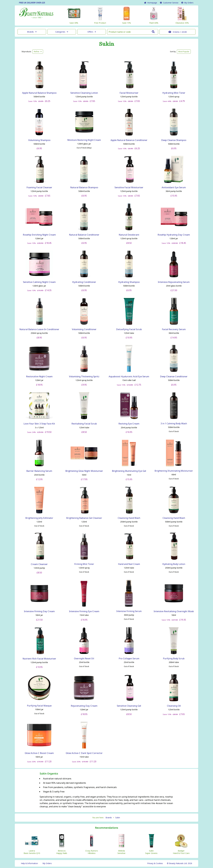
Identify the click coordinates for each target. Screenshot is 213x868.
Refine (38, 51)
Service (169, 3)
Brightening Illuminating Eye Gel (129, 471)
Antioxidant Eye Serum (174, 187)
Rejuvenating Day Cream (84, 706)
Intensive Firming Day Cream (39, 611)
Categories (62, 32)
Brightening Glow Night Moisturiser (84, 471)
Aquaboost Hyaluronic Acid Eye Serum (129, 376)
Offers (92, 32)
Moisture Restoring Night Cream (84, 140)
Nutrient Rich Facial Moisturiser (39, 659)
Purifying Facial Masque (39, 706)
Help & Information (29, 863)
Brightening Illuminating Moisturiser (174, 471)
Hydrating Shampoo (129, 282)
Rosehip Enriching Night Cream (39, 235)
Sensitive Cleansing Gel (129, 706)
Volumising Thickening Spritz (84, 376)
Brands (32, 32)
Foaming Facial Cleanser (39, 187)
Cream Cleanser (39, 564)
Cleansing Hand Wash (129, 518)
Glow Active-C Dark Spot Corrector (84, 753)
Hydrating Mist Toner (174, 93)
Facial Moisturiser (129, 93)
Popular (184, 51)
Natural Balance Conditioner (84, 235)
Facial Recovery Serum (174, 329)
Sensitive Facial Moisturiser (129, 187)
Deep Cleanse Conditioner (174, 376)
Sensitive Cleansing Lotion (84, 93)
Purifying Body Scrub (174, 658)
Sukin (107, 44)
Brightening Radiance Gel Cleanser (84, 518)
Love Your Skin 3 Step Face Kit (39, 424)
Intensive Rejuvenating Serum (174, 282)
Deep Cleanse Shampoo (174, 140)
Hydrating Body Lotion (174, 564)
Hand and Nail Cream (129, 564)
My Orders (187, 3)
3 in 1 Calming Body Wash (174, 423)
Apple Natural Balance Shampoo (39, 93)
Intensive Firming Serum (129, 611)
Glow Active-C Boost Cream (39, 753)
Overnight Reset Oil (84, 658)
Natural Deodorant (129, 235)
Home (151, 3)
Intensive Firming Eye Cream (84, 611)
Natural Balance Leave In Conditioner (39, 329)
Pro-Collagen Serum (129, 658)
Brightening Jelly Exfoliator (39, 518)
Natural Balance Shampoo (84, 187)
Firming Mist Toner (84, 564)
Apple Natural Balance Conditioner (129, 140)
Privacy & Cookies (155, 863)
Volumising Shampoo (39, 140)
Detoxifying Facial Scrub (129, 329)
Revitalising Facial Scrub (84, 424)
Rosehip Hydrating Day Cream (174, 235)
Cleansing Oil (174, 706)
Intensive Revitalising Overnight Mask (174, 611)
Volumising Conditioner (84, 329)
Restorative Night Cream (39, 376)
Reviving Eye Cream (129, 424)
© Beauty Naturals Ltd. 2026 (180, 863)
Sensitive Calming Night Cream (39, 282)
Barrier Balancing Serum (39, 471)
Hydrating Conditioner (84, 282)
